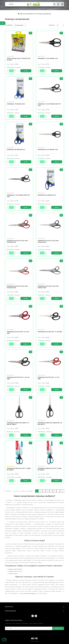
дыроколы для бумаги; (15, 569)
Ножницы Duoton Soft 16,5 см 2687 (18, 332)
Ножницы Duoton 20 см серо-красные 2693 (18, 287)
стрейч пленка (13, 574)
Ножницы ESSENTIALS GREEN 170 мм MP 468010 (18, 424)
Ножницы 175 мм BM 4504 (16, 104)
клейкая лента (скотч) (15, 571)
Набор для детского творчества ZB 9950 (19, 59)
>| (62, 491)
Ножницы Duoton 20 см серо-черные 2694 (48, 287)
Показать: (52, 25)
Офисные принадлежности (28, 14)
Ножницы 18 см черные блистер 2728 (49, 105)
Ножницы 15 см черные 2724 (48, 58)
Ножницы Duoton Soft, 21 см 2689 (48, 378)
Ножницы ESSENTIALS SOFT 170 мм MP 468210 (19, 469)
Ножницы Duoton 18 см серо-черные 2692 (48, 241)
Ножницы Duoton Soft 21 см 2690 (50, 332)
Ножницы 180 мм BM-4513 (16, 150)
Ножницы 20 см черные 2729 (48, 150)
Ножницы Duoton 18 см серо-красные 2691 (18, 241)
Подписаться (58, 628)
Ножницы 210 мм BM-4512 (47, 195)
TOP (4, 640)
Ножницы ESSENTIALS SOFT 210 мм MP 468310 (50, 469)
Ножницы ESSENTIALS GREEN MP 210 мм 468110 (50, 424)
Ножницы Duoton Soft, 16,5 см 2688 (18, 378)
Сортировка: (9, 25)
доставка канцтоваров (28, 593)
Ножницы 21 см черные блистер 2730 (18, 196)
